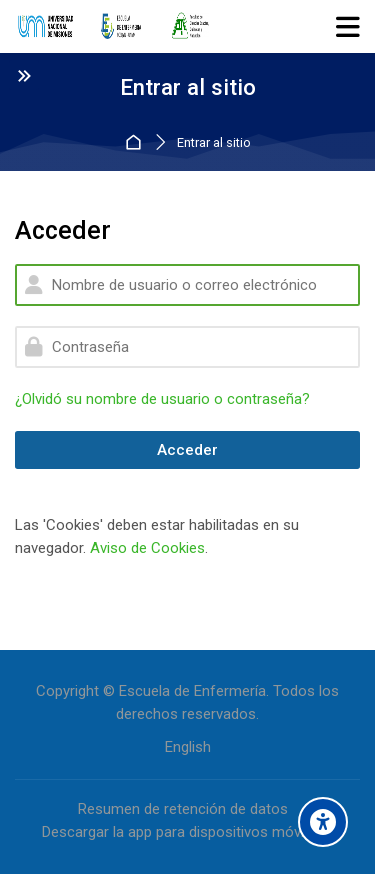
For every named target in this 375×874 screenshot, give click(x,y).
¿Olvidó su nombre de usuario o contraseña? (162, 399)
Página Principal (136, 143)
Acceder (187, 450)
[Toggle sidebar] (24, 75)
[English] (188, 747)
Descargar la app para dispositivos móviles (182, 832)
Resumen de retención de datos (183, 809)
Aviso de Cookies (147, 548)
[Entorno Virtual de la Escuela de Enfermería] (114, 27)
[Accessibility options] (323, 822)
